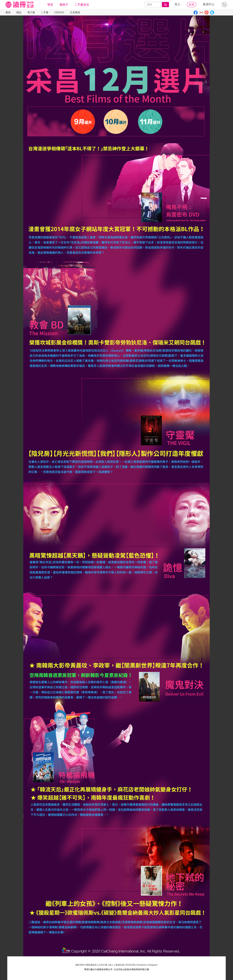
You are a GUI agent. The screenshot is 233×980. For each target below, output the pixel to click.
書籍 (8, 12)
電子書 (31, 12)
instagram (153, 965)
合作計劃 (103, 965)
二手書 (45, 12)
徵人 (111, 965)
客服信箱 (120, 965)
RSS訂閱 (130, 965)
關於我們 (80, 965)
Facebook (141, 965)
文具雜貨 (75, 12)
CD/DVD (59, 12)
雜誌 (19, 12)
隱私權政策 (91, 965)
